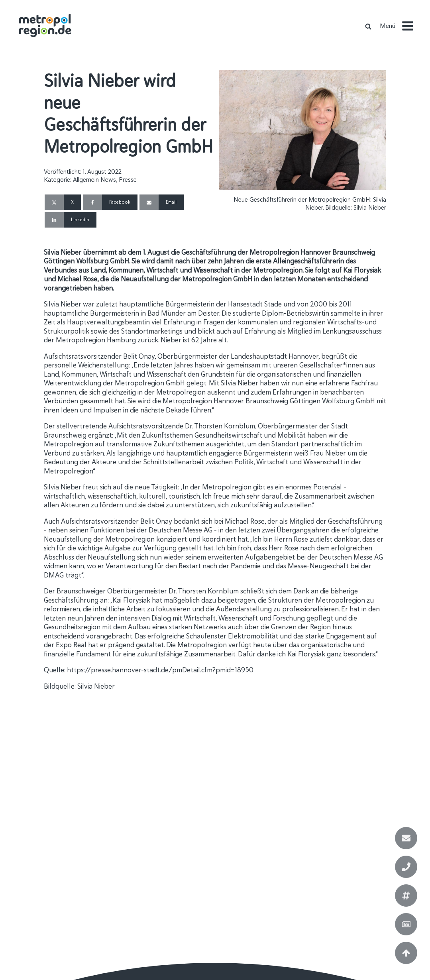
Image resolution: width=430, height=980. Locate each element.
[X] (63, 202)
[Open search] (368, 26)
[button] (400, 26)
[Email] (162, 202)
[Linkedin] (71, 220)
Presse (128, 180)
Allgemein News (94, 180)
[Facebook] (110, 202)
